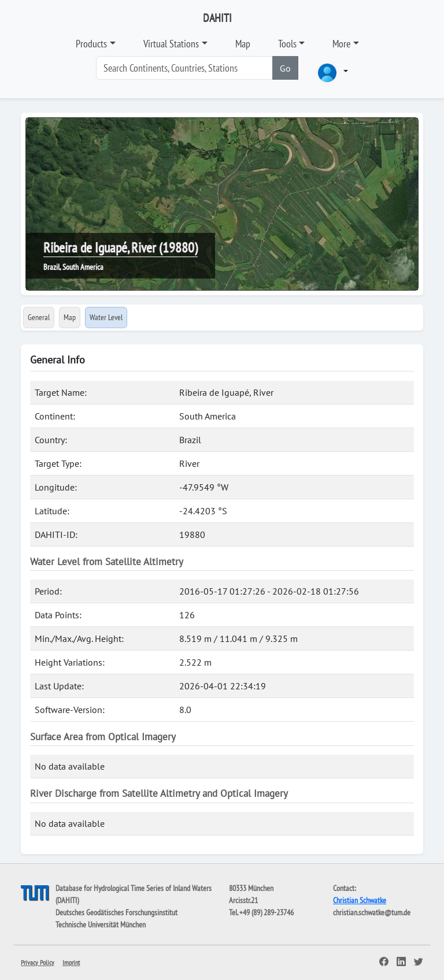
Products (91, 44)
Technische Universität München (101, 925)
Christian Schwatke (360, 900)
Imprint (71, 962)
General (39, 317)
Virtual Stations (171, 44)
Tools (287, 44)
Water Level (106, 317)
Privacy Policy (38, 962)
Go (285, 68)
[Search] (184, 68)
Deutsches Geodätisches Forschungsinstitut (116, 912)
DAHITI (217, 18)
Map (243, 44)
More (341, 44)
